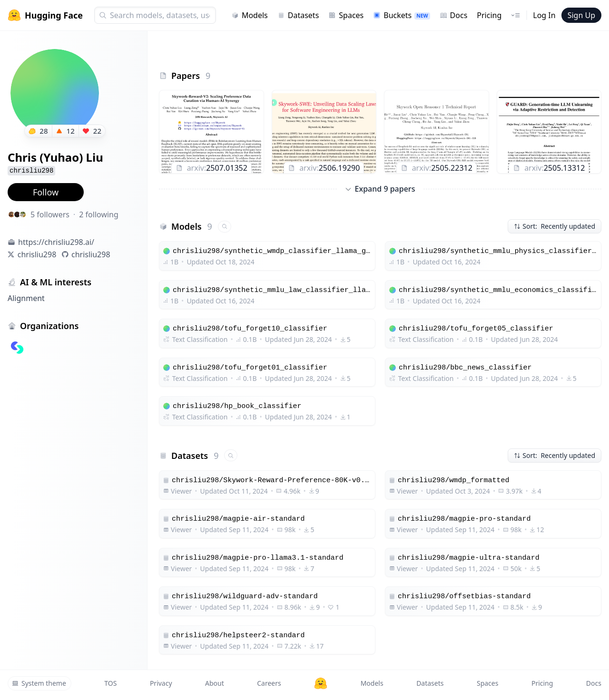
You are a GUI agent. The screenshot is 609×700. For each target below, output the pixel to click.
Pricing (489, 15)
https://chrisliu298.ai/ (56, 242)
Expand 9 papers (380, 189)
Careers (269, 683)
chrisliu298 (37, 254)
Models (250, 15)
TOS (110, 683)
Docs (454, 15)
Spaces (346, 15)
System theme (39, 683)
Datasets (298, 15)
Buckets (401, 15)
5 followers (50, 214)
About (215, 683)
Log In (544, 15)
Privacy (161, 683)
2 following (99, 214)
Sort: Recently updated (555, 226)
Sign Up (581, 15)
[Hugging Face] (321, 683)
